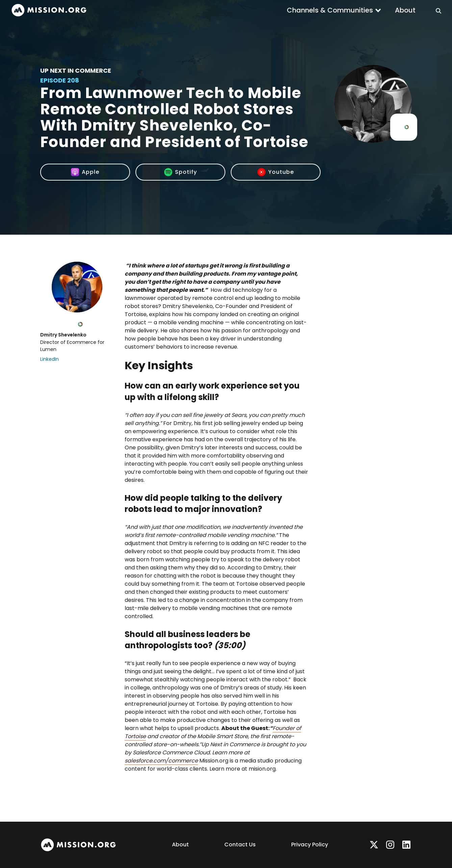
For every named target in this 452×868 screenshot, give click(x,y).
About (405, 10)
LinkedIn (49, 359)
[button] (334, 10)
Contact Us (240, 844)
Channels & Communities (330, 10)
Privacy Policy (310, 844)
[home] (49, 10)
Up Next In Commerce (76, 71)
